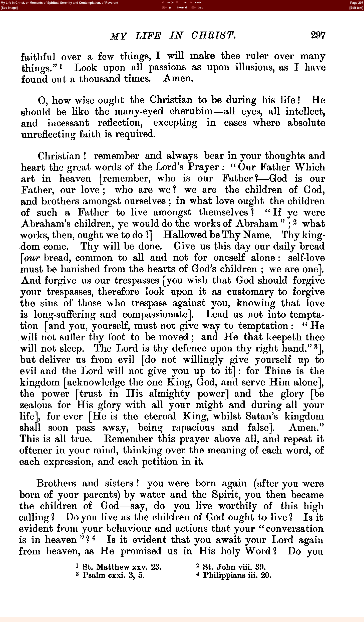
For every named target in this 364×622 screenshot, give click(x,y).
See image (9, 8)
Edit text (356, 8)
